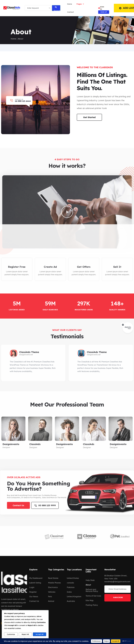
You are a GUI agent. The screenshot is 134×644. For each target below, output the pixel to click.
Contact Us (34, 601)
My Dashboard (36, 578)
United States (73, 578)
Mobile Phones (54, 583)
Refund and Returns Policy (92, 590)
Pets (50, 597)
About (88, 585)
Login (32, 587)
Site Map (90, 600)
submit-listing (35, 583)
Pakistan (71, 587)
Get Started (89, 117)
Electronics (53, 587)
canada (70, 583)
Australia (71, 601)
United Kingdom (74, 597)
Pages (80, 4)
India (69, 592)
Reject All (25, 634)
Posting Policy (92, 605)
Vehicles (52, 592)
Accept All (39, 634)
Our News (34, 597)
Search (57, 9)
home (70, 4)
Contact (70, 12)
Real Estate (53, 578)
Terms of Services (93, 596)
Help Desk (90, 580)
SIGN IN (101, 8)
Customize (11, 634)
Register (33, 592)
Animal (51, 601)
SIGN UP (104, 12)
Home (13, 39)
